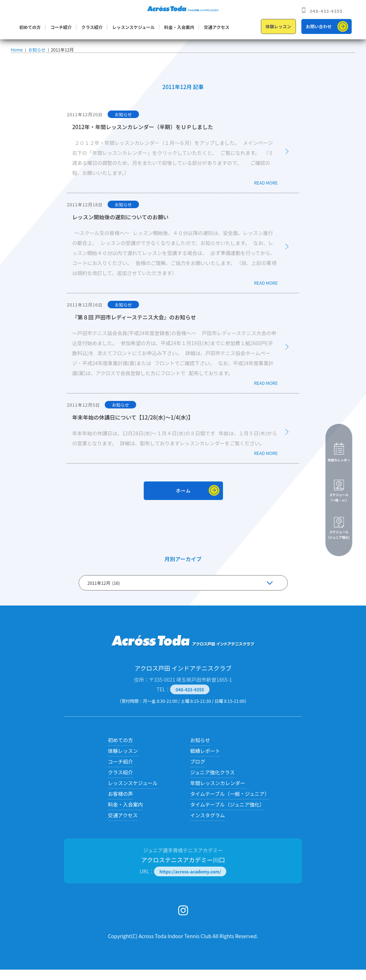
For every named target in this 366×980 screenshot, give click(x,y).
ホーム (183, 501)
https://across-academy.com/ (190, 882)
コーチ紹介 (61, 27)
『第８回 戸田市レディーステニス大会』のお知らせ (134, 327)
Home (17, 55)
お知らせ (36, 55)
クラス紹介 (92, 27)
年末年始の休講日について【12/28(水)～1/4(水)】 (133, 428)
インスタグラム (207, 825)
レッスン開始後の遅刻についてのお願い (120, 227)
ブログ (198, 772)
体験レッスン (278, 26)
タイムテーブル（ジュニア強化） (227, 815)
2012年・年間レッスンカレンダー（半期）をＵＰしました (143, 137)
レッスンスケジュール (133, 27)
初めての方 (30, 27)
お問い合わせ (319, 26)
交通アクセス (216, 27)
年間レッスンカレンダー (218, 793)
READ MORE (266, 193)
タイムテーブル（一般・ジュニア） (230, 804)
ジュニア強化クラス (212, 783)
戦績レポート (205, 761)
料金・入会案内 (179, 27)
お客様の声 (120, 804)
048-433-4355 (326, 11)
